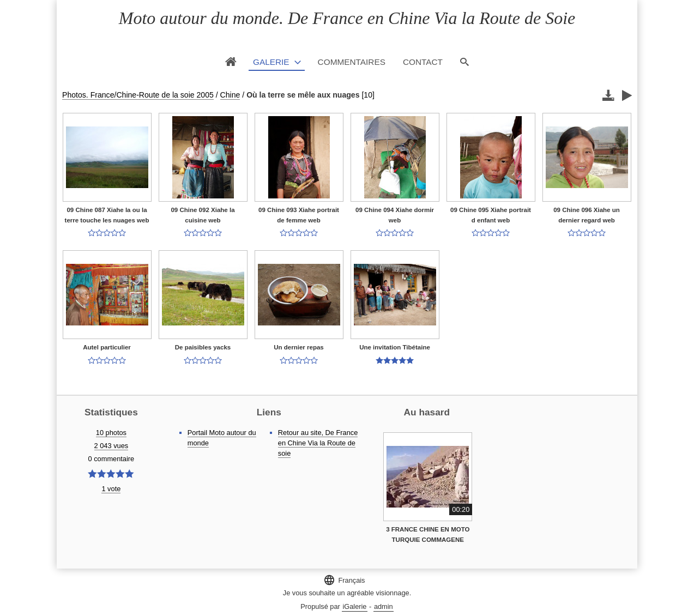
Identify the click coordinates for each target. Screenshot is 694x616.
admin (384, 606)
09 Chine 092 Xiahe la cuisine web (203, 215)
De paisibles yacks (203, 347)
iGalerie (354, 606)
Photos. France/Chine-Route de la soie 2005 (138, 95)
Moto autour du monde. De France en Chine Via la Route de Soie (347, 18)
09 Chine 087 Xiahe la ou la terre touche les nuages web (107, 215)
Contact (423, 62)
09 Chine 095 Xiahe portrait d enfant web (491, 215)
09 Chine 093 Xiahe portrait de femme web (299, 215)
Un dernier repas (299, 347)
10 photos (111, 433)
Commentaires (352, 62)
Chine (230, 95)
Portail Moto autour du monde (222, 438)
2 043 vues (111, 446)
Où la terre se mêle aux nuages (303, 95)
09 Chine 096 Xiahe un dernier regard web (587, 215)
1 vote (111, 489)
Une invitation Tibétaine (395, 347)
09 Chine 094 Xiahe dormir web (395, 215)
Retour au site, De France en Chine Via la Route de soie (318, 443)
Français (344, 580)
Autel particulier (107, 347)
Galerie (271, 62)
